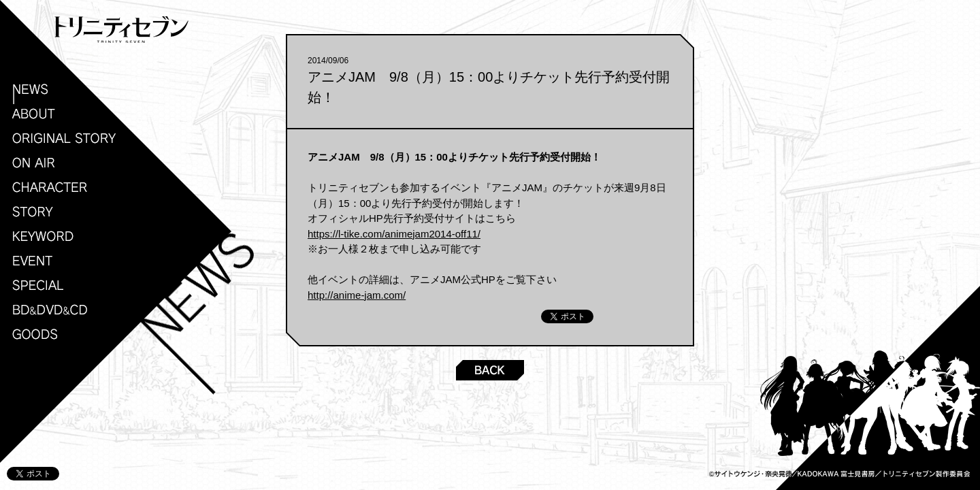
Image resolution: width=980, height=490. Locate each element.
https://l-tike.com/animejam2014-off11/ (394, 234)
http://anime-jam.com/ (357, 295)
